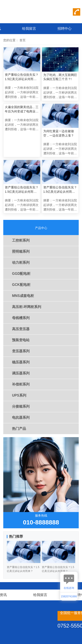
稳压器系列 (21, 362)
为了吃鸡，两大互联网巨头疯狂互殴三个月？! (60, 77)
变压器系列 (21, 351)
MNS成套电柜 (23, 296)
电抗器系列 (21, 418)
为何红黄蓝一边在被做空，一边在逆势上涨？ (59, 133)
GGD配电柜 (21, 274)
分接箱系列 (21, 406)
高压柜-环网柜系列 (27, 307)
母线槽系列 (21, 318)
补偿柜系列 (21, 384)
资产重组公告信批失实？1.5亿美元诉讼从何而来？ (22, 77)
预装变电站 (21, 340)
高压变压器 (21, 329)
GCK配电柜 (21, 285)
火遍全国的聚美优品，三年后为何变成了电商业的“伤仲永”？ (22, 109)
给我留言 (29, 29)
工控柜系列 (21, 240)
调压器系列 (21, 373)
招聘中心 (65, 29)
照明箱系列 (21, 251)
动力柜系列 (21, 263)
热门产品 (19, 429)
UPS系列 (19, 395)
